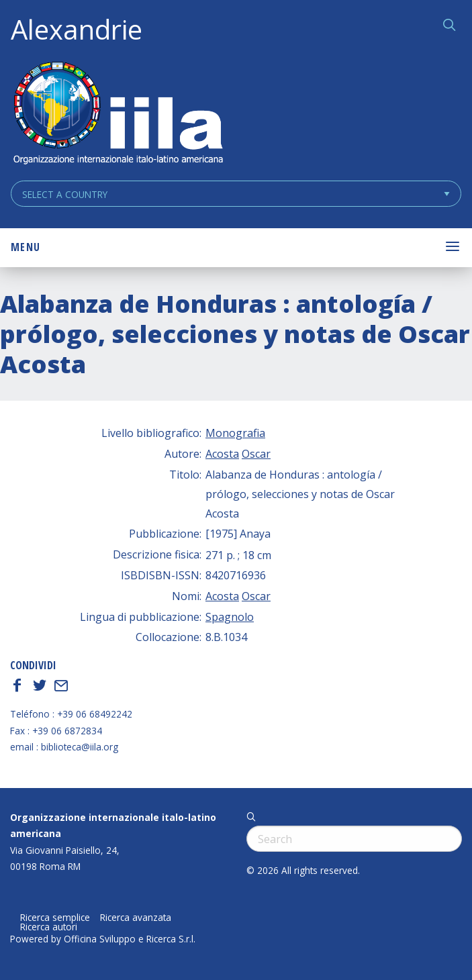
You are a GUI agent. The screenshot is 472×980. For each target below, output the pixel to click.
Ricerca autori (49, 927)
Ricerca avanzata (136, 918)
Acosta (222, 454)
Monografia (235, 433)
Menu (26, 247)
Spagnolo (230, 617)
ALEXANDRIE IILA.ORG (117, 114)
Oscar (256, 454)
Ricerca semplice (55, 918)
